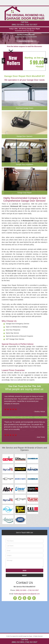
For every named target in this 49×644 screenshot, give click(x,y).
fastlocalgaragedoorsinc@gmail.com (27, 594)
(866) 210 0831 (18, 25)
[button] (3, 61)
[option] (24, 61)
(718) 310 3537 (31, 25)
